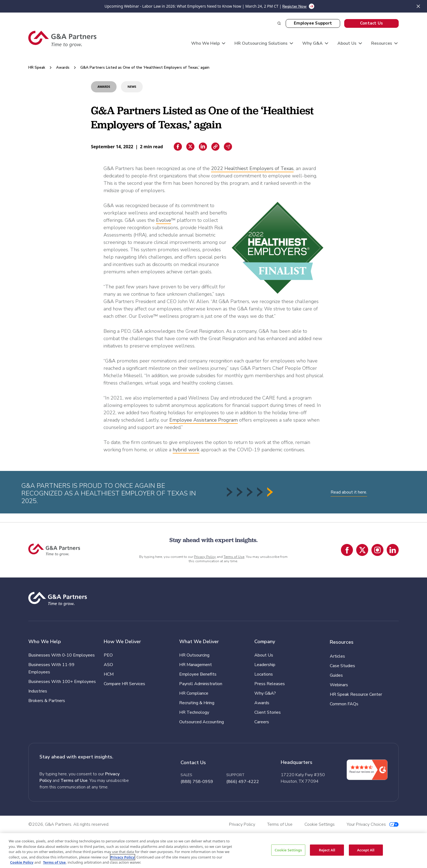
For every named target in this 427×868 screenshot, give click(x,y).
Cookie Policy (22, 862)
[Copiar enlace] (215, 147)
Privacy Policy (205, 557)
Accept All (366, 850)
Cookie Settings (288, 850)
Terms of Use (234, 557)
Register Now (295, 6)
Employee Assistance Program (204, 420)
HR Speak (37, 67)
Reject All (327, 850)
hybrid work (186, 450)
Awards (63, 67)
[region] (213, 851)
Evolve (164, 220)
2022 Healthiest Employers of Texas (252, 168)
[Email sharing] (228, 147)
